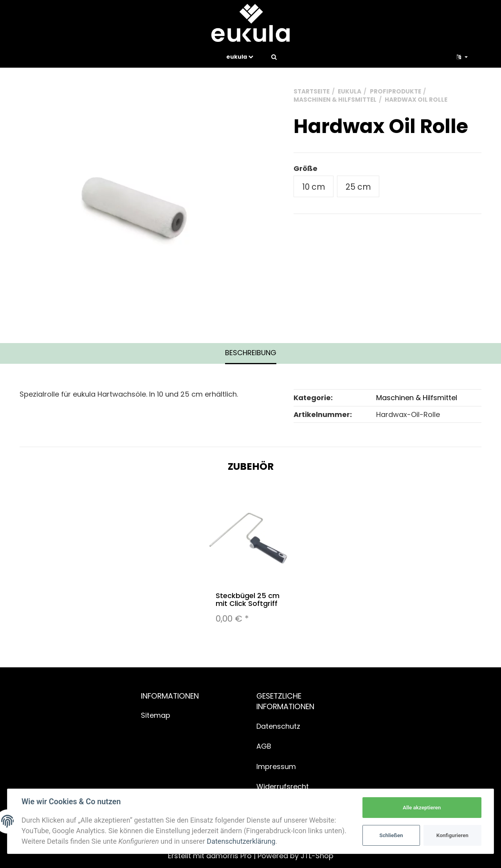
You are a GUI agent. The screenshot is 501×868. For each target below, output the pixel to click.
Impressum (276, 766)
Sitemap (156, 715)
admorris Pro (229, 856)
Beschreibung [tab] (251, 353)
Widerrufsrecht (283, 786)
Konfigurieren (452, 835)
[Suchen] (274, 57)
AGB (264, 746)
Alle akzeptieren (422, 807)
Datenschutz (278, 726)
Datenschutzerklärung (241, 841)
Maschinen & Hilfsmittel (417, 398)
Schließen (391, 835)
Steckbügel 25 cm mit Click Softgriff (248, 599)
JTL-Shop (317, 856)
